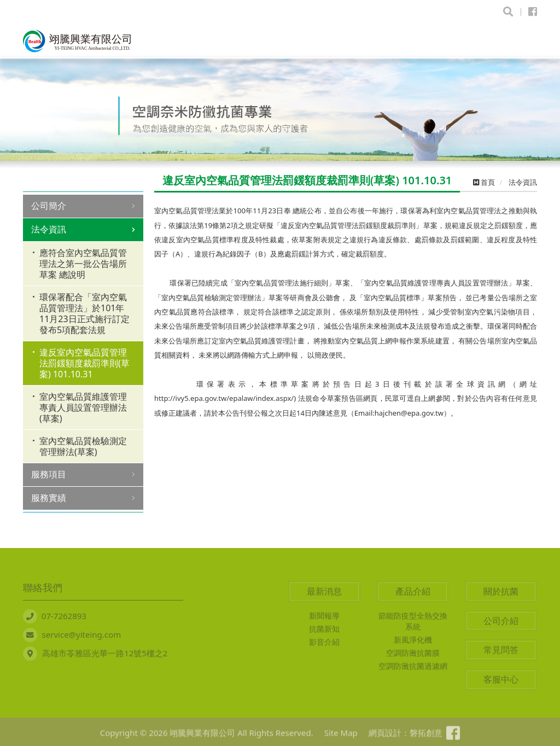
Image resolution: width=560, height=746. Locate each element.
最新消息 (324, 591)
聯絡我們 (43, 587)
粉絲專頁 (458, 738)
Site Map (336, 737)
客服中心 (501, 679)
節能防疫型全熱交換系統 (413, 621)
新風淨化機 (413, 640)
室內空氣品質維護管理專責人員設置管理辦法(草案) (83, 407)
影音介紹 (324, 642)
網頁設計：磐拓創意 (401, 737)
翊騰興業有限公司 (78, 41)
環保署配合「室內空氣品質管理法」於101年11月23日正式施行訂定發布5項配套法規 (84, 313)
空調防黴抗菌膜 (413, 653)
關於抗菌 (501, 591)
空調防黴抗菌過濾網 (413, 666)
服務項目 (49, 474)
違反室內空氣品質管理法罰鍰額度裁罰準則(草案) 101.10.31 (84, 363)
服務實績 (49, 498)
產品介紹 (413, 591)
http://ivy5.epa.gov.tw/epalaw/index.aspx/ (224, 398)
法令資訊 (49, 229)
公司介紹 (501, 621)
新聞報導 (324, 616)
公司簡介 (49, 206)
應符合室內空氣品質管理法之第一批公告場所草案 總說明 (83, 264)
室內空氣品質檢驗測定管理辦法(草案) (83, 446)
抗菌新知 (324, 629)
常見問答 (501, 650)
